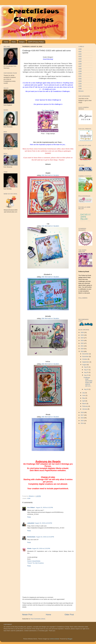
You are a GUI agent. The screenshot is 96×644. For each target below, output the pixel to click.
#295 (80, 86)
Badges (22, 42)
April (84, 401)
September (86, 362)
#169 (29, 498)
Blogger (70, 639)
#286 (80, 64)
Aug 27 (86, 370)
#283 (80, 56)
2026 (82, 332)
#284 (80, 59)
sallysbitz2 (31, 523)
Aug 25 (86, 372)
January (85, 409)
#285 (80, 61)
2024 (82, 338)
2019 (82, 351)
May (84, 398)
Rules (14, 42)
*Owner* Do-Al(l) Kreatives (36, 563)
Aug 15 (86, 375)
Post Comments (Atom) (38, 619)
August (85, 365)
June (84, 395)
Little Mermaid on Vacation (50, 175)
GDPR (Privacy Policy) (36, 42)
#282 (80, 54)
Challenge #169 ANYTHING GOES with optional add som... (88, 382)
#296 (80, 89)
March (84, 404)
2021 (82, 346)
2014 (82, 423)
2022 (82, 343)
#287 (80, 66)
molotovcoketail (54, 639)
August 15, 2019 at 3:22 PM (44, 507)
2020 (82, 349)
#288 (80, 69)
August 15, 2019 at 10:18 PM (45, 537)
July (84, 393)
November (86, 356)
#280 (80, 49)
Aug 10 (86, 389)
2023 (82, 340)
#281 (80, 52)
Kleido (29, 548)
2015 (82, 421)
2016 (82, 418)
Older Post (69, 615)
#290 (80, 74)
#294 (80, 84)
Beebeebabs (31, 537)
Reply (29, 517)
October (85, 359)
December (86, 354)
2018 (82, 412)
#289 (80, 71)
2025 (82, 335)
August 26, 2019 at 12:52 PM (41, 548)
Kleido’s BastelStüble (34, 561)
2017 (82, 415)
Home (6, 42)
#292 (80, 79)
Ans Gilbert (31, 507)
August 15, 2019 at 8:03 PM (43, 523)
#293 (80, 81)
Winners (81, 91)
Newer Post (27, 615)
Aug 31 (86, 367)
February (85, 406)
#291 (80, 76)
